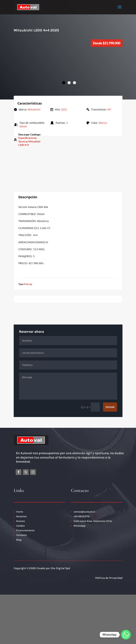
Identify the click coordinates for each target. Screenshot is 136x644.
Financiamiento (25, 530)
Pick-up (28, 284)
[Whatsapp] (126, 635)
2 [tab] (69, 83)
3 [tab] (74, 83)
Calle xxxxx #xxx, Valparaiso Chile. (93, 521)
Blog (19, 540)
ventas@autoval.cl (84, 512)
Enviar (110, 407)
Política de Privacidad (109, 578)
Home (20, 512)
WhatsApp (79, 526)
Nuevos (21, 521)
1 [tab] (64, 83)
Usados (20, 526)
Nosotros (21, 516)
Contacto (22, 535)
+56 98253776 (82, 516)
